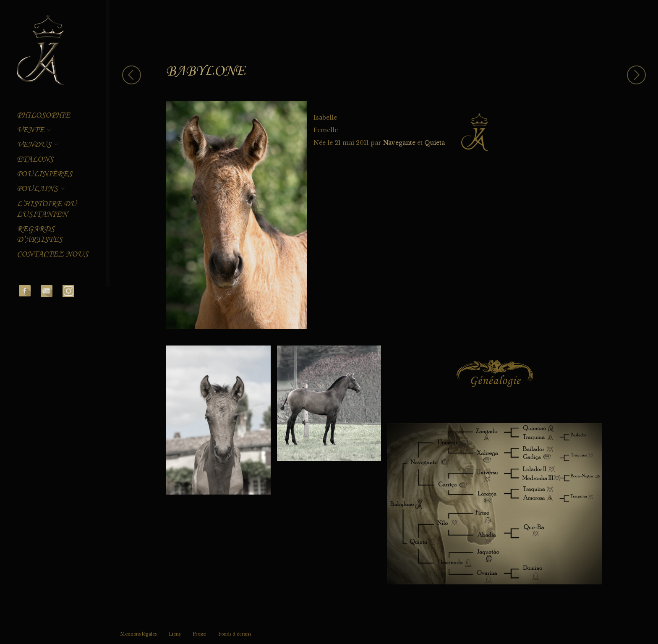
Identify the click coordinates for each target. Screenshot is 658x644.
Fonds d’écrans (235, 634)
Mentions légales (138, 634)
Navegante (399, 143)
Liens (175, 634)
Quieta (435, 143)
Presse (199, 634)
